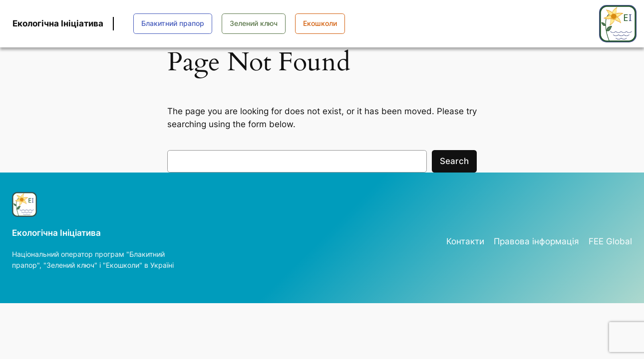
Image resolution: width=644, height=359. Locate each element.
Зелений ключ (254, 23)
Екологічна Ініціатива (58, 23)
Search (454, 161)
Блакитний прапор (173, 23)
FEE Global (610, 241)
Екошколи (320, 23)
